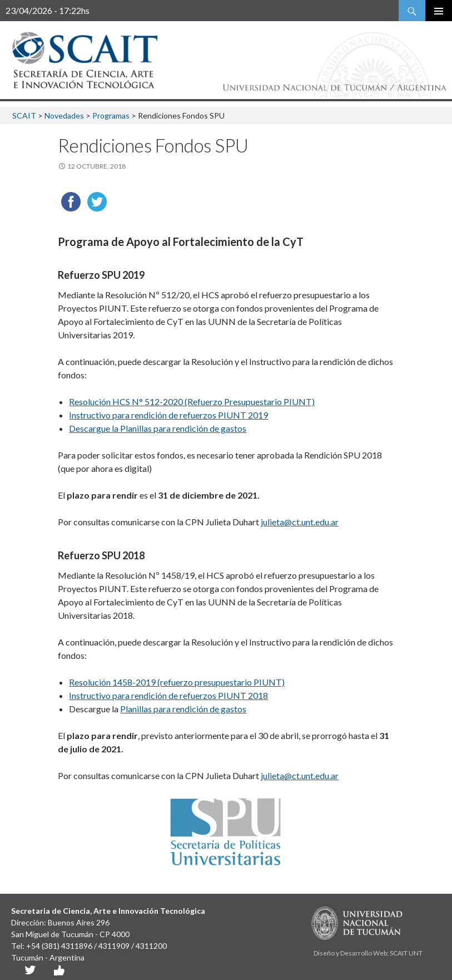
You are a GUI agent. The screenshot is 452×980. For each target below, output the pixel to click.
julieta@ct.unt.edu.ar (300, 522)
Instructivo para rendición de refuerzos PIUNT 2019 (168, 415)
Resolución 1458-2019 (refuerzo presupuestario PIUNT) (177, 682)
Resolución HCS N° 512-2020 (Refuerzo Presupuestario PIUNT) (192, 402)
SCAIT (24, 115)
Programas (111, 115)
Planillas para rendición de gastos (183, 709)
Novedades (64, 115)
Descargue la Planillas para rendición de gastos (158, 428)
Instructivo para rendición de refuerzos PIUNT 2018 (168, 695)
